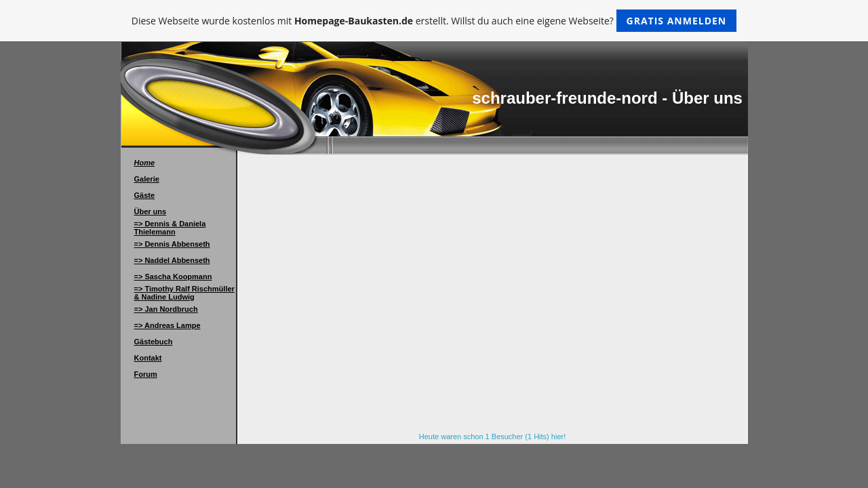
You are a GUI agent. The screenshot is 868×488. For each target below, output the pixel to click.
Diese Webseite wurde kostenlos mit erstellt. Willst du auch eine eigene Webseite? (434, 21)
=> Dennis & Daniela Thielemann (170, 228)
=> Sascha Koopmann (173, 277)
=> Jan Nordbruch (166, 309)
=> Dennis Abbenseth (172, 244)
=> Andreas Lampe (167, 325)
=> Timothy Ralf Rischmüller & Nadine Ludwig (184, 293)
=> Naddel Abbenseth (172, 260)
